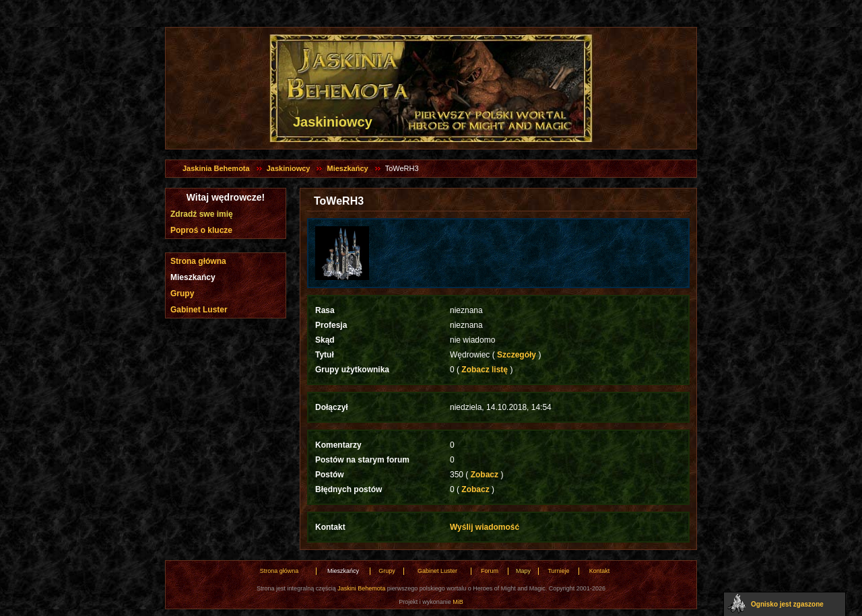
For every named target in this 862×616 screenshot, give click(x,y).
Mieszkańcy (347, 168)
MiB (458, 602)
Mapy (523, 571)
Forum (490, 571)
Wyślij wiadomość (485, 527)
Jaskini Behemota (361, 588)
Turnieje (558, 571)
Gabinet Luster (199, 310)
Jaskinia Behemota (216, 168)
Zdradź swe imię (202, 214)
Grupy (182, 294)
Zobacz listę (485, 370)
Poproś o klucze (201, 230)
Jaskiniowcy (289, 168)
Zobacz (484, 475)
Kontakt (600, 571)
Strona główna (198, 261)
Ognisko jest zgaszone (787, 604)
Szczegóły (517, 355)
